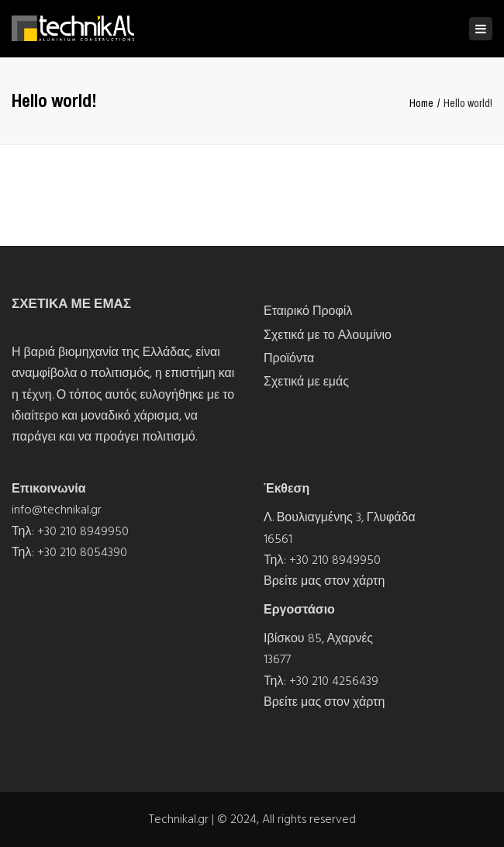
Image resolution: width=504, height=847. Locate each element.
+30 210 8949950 (83, 531)
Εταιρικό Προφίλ (308, 311)
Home (421, 103)
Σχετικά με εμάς (306, 382)
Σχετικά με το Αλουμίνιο (328, 335)
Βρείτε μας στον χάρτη (324, 581)
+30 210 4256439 (334, 681)
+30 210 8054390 (82, 552)
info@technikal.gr (57, 510)
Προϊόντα (289, 358)
